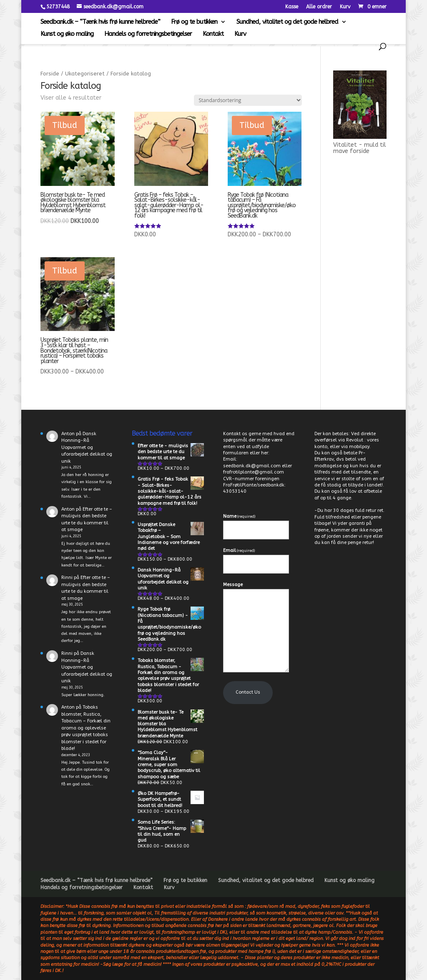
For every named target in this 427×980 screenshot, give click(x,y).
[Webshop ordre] (248, 100)
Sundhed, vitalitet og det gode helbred (287, 22)
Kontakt (213, 34)
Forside (50, 74)
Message (233, 585)
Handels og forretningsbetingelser (148, 34)
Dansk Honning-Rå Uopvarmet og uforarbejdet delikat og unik (87, 447)
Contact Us (248, 692)
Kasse (292, 7)
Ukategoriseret (85, 74)
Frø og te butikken (194, 22)
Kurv (345, 7)
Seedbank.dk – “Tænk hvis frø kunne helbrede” (100, 22)
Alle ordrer (319, 7)
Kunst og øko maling (67, 34)
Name (239, 516)
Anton (68, 434)
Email (239, 550)
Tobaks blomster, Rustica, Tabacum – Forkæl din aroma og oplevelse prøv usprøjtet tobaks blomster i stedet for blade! (86, 728)
